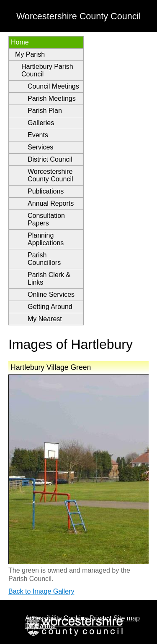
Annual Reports (51, 203)
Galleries (41, 123)
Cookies (76, 618)
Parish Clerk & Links (49, 279)
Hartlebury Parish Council (47, 70)
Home (20, 42)
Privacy (100, 618)
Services (40, 147)
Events (38, 135)
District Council (50, 159)
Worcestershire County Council (50, 175)
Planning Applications (46, 239)
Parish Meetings (52, 98)
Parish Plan (45, 111)
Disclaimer (41, 626)
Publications (46, 191)
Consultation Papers (46, 219)
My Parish (30, 54)
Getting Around (50, 307)
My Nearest (45, 319)
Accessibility (43, 618)
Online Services (51, 295)
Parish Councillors (44, 259)
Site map (127, 618)
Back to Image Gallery (41, 591)
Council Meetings (53, 86)
